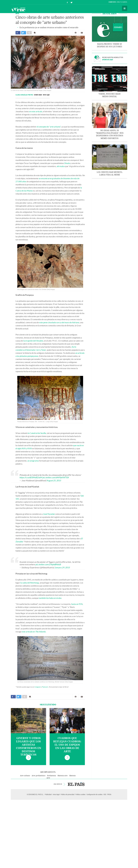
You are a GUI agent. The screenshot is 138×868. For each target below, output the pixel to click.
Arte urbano (25, 776)
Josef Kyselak (49, 514)
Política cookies (80, 794)
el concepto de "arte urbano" (49, 127)
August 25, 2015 (54, 480)
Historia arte (63, 776)
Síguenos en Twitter (71, 2)
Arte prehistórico (39, 776)
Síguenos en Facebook (67, 2)
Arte (48, 778)
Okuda (67, 163)
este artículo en (34, 632)
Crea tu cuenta (122, 2)
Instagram (38, 687)
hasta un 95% (77, 604)
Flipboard (45, 687)
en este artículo (36, 111)
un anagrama (33, 461)
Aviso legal (56, 794)
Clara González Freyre (24, 95)
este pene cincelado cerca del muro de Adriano (59, 322)
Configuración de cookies (95, 794)
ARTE (17, 13)
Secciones (125, 8)
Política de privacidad (68, 794)
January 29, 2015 (62, 567)
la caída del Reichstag (30, 583)
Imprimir (76, 33)
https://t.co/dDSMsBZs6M (31, 477)
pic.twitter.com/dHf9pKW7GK (56, 477)
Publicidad (48, 794)
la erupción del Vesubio (33, 341)
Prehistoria (51, 776)
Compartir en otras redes (29, 33)
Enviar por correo (82, 33)
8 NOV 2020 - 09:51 (42, 95)
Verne (18, 9)
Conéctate (112, 2)
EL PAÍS (76, 784)
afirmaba (61, 166)
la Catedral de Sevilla (37, 433)
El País (18, 2)
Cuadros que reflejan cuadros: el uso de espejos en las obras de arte (67, 745)
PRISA (109, 794)
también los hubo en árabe (50, 598)
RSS (105, 794)
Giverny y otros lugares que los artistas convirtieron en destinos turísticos (29, 746)
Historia (72, 776)
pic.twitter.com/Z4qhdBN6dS (48, 564)
